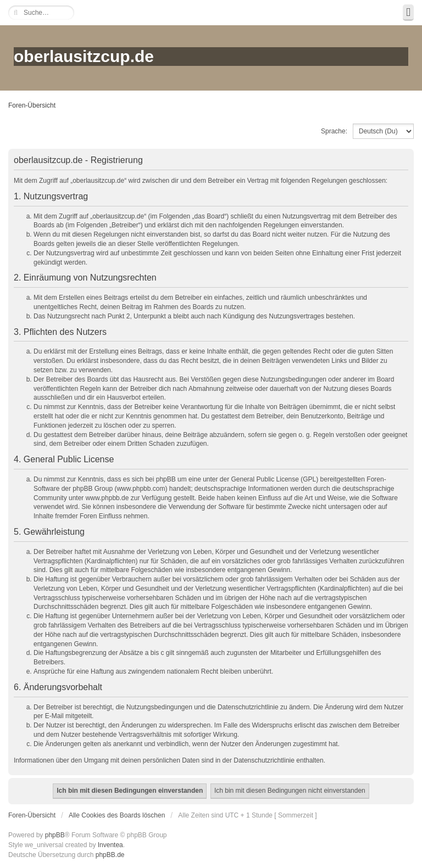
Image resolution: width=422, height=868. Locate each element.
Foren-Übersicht (32, 105)
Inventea (110, 845)
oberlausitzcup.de (84, 56)
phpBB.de (110, 855)
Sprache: (334, 131)
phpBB (55, 835)
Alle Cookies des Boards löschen (117, 815)
